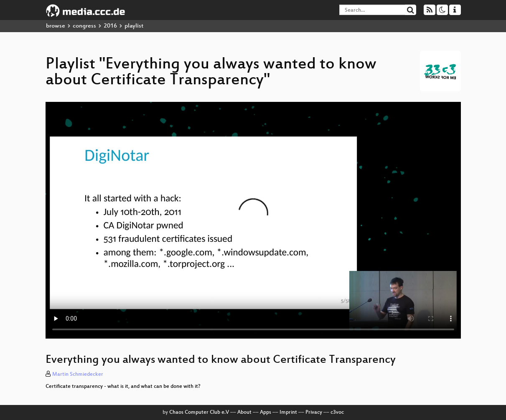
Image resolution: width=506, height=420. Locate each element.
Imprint (288, 412)
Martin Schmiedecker (78, 374)
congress (84, 26)
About (244, 412)
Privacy (314, 412)
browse (56, 26)
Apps (266, 412)
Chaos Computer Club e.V (199, 412)
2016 (110, 26)
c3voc (337, 412)
